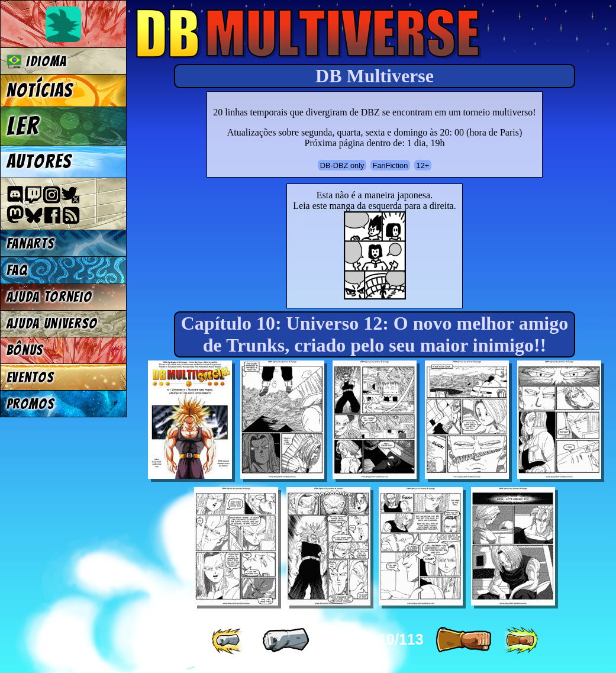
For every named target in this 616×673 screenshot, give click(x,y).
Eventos (30, 377)
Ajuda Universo (52, 323)
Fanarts (31, 244)
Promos (31, 404)
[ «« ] (228, 640)
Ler (23, 126)
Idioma (37, 61)
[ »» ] (521, 640)
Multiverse (309, 33)
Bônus (25, 350)
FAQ (17, 270)
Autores (39, 162)
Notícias (40, 91)
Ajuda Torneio (49, 297)
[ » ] (463, 640)
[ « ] (286, 640)
